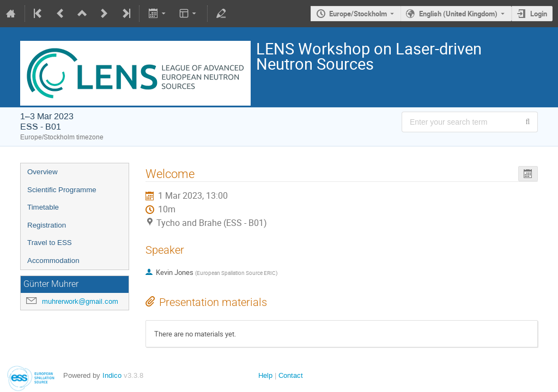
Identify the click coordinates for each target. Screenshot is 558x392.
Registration (47, 225)
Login (539, 14)
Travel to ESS (50, 243)
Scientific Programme (62, 190)
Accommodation (53, 261)
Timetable (43, 207)
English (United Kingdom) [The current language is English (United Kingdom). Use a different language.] (458, 14)
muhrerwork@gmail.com (80, 301)
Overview (43, 172)
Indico (112, 375)
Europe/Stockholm (358, 14)
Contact (291, 375)
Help (265, 375)
